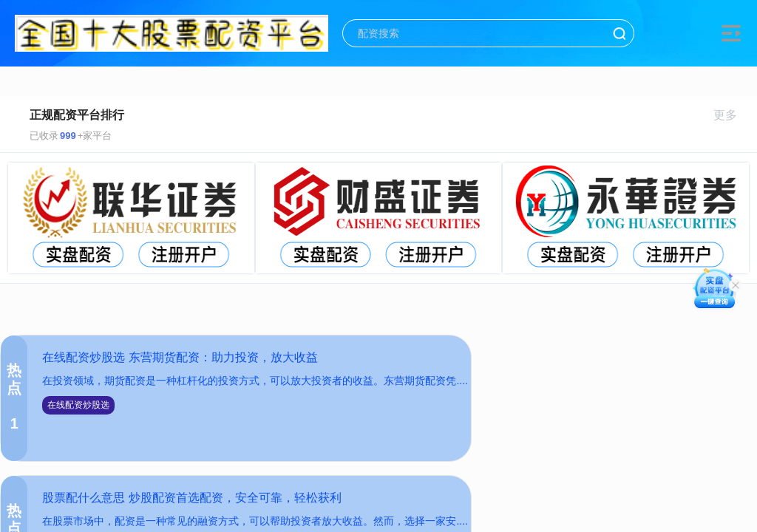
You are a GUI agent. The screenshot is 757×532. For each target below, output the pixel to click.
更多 (731, 115)
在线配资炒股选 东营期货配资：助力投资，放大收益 (180, 357)
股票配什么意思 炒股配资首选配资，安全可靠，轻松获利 (191, 498)
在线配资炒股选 (78, 405)
